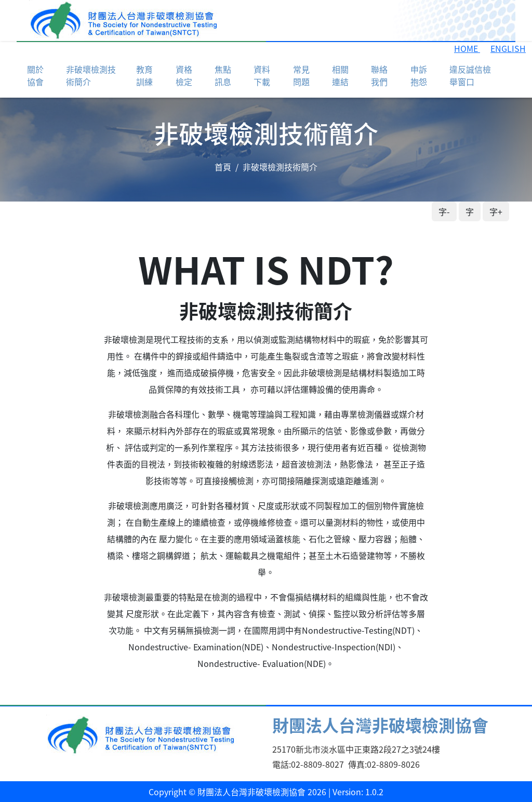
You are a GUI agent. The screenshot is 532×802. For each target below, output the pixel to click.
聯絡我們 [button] (379, 75)
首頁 (223, 167)
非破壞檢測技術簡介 (91, 75)
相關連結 (340, 75)
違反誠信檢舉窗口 (470, 75)
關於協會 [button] (35, 75)
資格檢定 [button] (184, 75)
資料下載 (262, 75)
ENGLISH (508, 48)
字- (444, 211)
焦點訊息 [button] (223, 75)
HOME (467, 48)
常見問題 (301, 75)
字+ (496, 211)
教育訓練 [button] (144, 75)
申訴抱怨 (419, 75)
